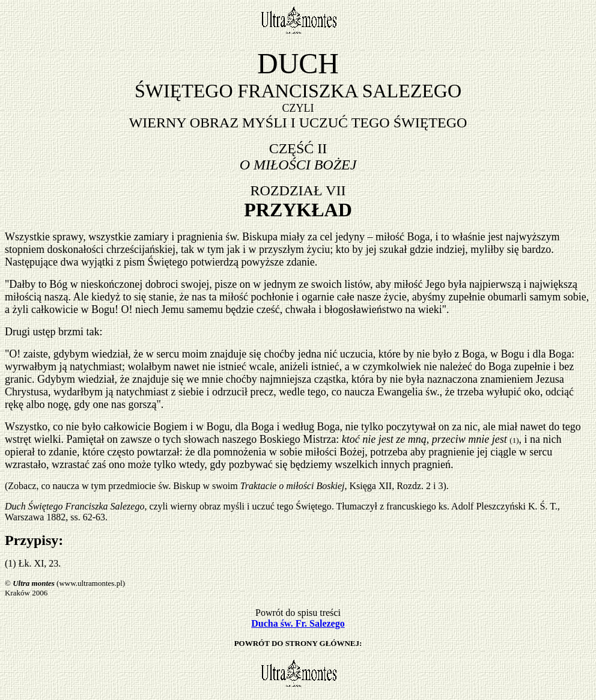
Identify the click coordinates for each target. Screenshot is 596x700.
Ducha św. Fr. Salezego (298, 623)
